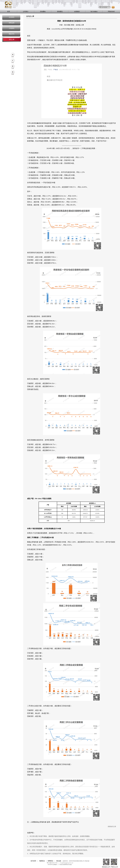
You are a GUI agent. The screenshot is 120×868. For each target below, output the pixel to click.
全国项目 (77, 12)
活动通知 (43, 12)
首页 (9, 12)
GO (113, 7)
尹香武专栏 (111, 12)
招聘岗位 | (52, 861)
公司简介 (26, 12)
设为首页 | (35, 861)
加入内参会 (94, 12)
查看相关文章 (112, 827)
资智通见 (60, 12)
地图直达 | (43, 861)
